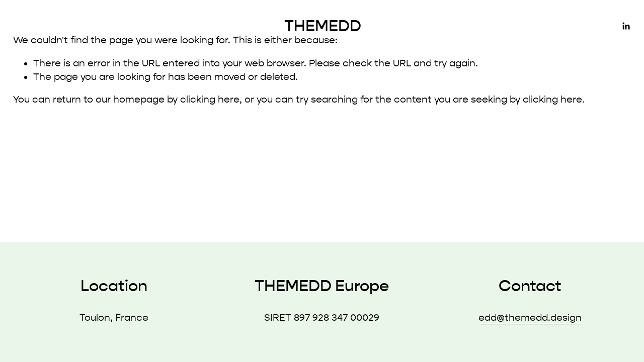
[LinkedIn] (626, 26)
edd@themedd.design (530, 318)
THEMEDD (323, 26)
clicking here (210, 100)
